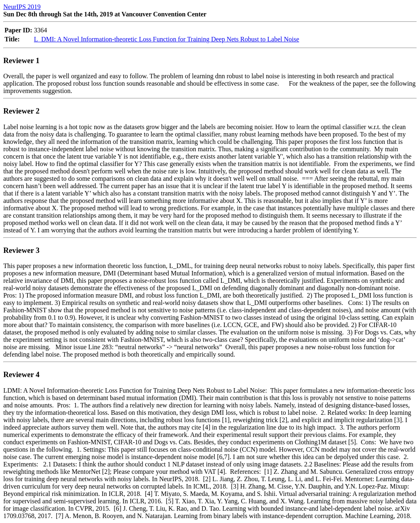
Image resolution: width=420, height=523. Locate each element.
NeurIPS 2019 (22, 7)
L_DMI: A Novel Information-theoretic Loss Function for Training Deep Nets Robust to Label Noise (167, 39)
